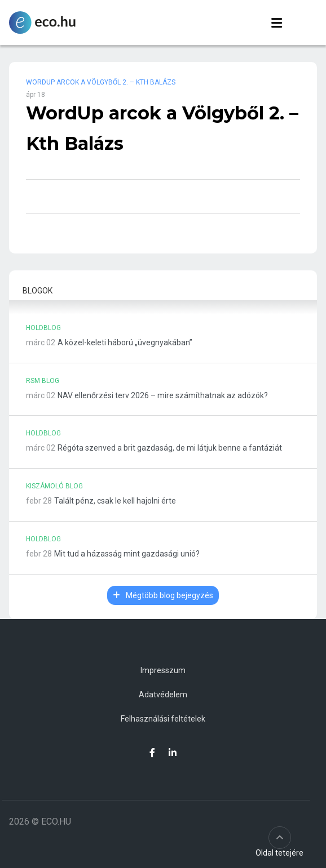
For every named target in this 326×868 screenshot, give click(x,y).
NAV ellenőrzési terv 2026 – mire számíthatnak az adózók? (163, 395)
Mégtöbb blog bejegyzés (163, 595)
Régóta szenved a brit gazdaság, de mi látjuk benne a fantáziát (170, 448)
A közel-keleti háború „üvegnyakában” (125, 342)
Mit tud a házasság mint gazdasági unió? (127, 554)
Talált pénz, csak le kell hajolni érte (115, 501)
